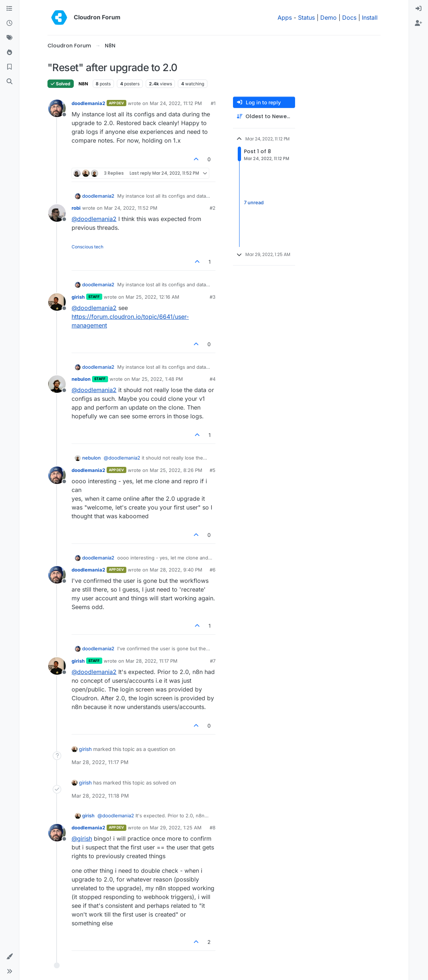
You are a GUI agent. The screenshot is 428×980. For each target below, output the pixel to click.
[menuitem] (419, 9)
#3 (213, 297)
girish (78, 297)
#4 (213, 379)
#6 (213, 570)
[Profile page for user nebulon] (57, 384)
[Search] (9, 82)
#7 (213, 661)
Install (370, 18)
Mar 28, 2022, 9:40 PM (176, 570)
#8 (213, 828)
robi (76, 208)
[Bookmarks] (9, 67)
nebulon (81, 379)
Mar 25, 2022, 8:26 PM (176, 470)
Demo (328, 18)
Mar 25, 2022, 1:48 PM (157, 379)
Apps (285, 18)
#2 (213, 208)
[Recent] (9, 23)
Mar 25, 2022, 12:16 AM (152, 297)
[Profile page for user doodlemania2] (57, 108)
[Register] (419, 23)
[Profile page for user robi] (57, 213)
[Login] (419, 9)
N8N (83, 84)
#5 (213, 470)
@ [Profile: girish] (82, 838)
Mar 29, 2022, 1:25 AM (176, 828)
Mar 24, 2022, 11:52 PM (131, 208)
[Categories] (9, 9)
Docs (349, 18)
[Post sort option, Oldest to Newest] (264, 117)
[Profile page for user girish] (57, 302)
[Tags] (9, 38)
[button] (9, 957)
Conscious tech (87, 247)
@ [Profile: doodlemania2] (94, 219)
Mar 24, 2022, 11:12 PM (176, 103)
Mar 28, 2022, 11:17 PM (152, 661)
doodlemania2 (88, 103)
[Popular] (9, 53)
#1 (213, 103)
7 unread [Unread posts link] (254, 203)
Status (306, 18)
